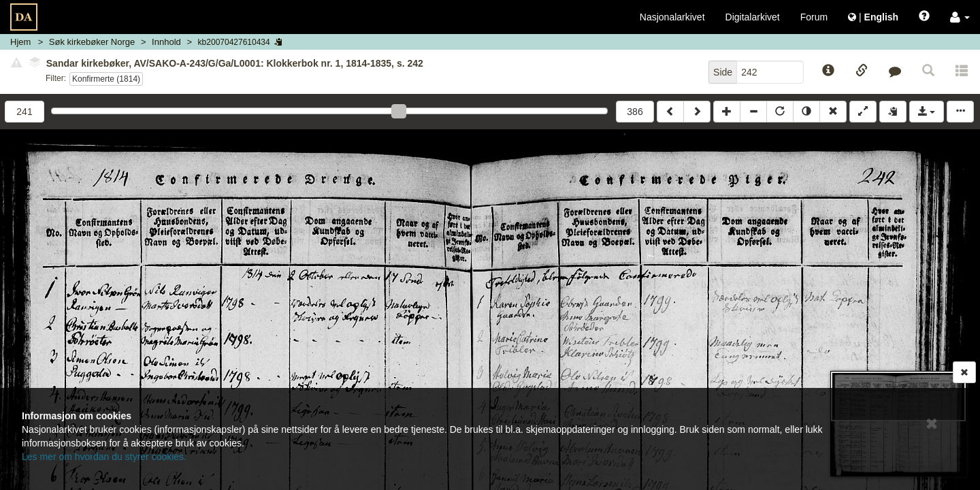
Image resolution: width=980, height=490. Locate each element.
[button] (960, 17)
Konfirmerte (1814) (106, 79)
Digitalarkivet (753, 17)
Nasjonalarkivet (672, 17)
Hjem (20, 42)
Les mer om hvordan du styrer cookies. (104, 457)
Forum (814, 17)
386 (635, 112)
